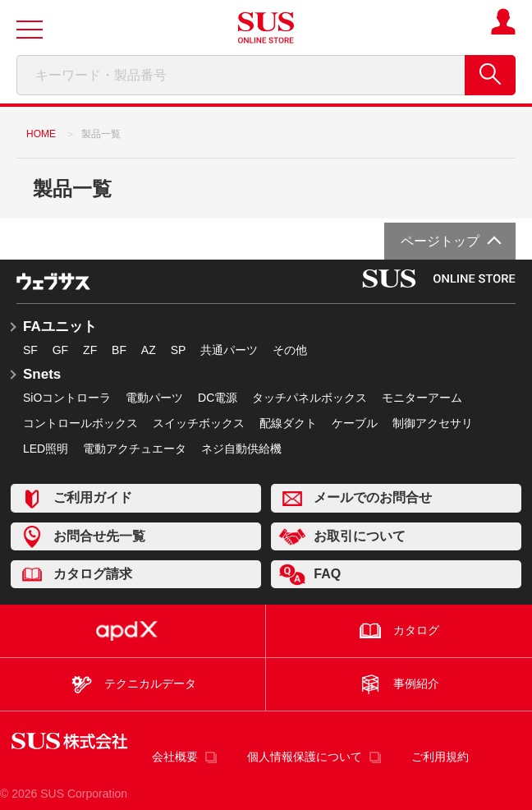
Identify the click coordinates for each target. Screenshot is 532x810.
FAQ (310, 575)
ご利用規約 (440, 757)
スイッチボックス (199, 423)
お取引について (342, 537)
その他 (290, 350)
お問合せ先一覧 (82, 537)
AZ (149, 350)
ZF (90, 350)
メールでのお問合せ (355, 498)
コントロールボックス (80, 423)
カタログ (399, 631)
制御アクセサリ (433, 423)
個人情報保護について (305, 757)
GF (60, 350)
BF (119, 350)
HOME (41, 134)
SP (179, 350)
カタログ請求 (76, 575)
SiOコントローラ (67, 398)
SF (30, 350)
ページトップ (440, 241)
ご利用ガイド (76, 498)
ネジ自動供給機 (241, 449)
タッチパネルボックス (310, 398)
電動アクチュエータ (135, 449)
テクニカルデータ (132, 684)
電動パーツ (154, 398)
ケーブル (355, 423)
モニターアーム (422, 398)
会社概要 (175, 757)
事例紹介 (399, 684)
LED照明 (46, 449)
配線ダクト (288, 423)
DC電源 (218, 398)
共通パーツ (229, 350)
